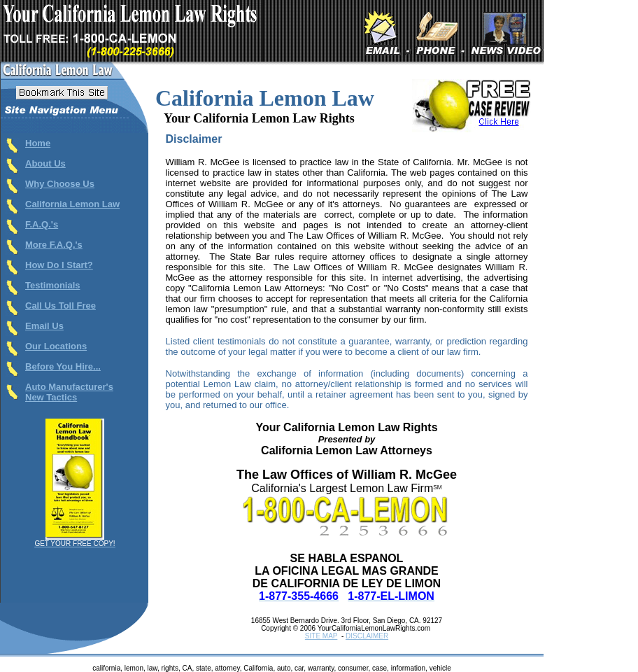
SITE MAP (321, 636)
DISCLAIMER (367, 636)
